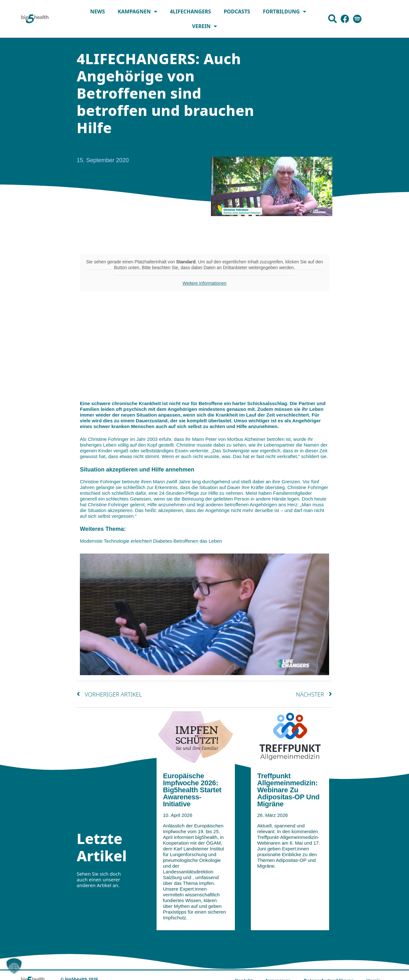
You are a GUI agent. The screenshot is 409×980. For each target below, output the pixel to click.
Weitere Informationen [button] (204, 283)
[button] (14, 966)
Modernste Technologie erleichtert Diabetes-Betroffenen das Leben (151, 541)
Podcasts (237, 11)
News (97, 11)
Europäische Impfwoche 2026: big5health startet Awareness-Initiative (192, 791)
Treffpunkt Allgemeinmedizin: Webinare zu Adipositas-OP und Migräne (288, 791)
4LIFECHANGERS (191, 11)
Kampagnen (137, 11)
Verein (204, 26)
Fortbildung (285, 11)
